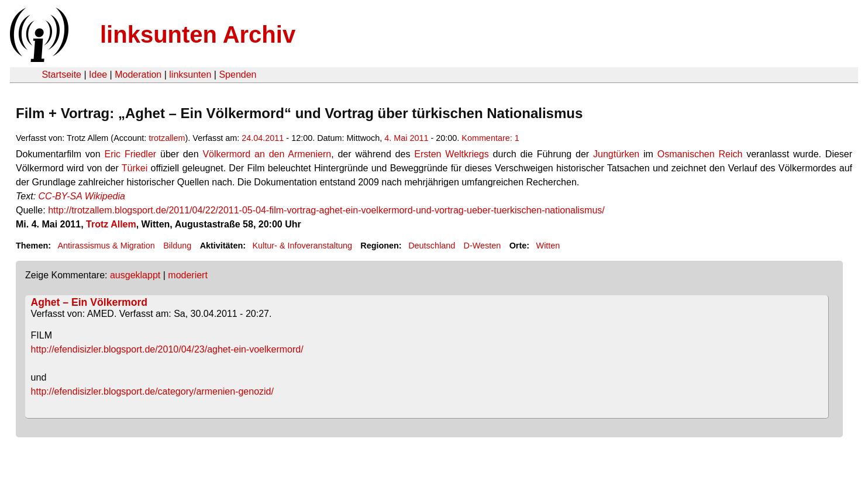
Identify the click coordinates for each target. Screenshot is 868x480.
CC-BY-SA (61, 196)
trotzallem (167, 138)
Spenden (237, 75)
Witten (548, 246)
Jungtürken (616, 154)
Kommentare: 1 (490, 138)
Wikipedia (105, 196)
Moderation (138, 75)
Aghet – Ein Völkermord (89, 302)
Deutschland (432, 246)
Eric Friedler (131, 154)
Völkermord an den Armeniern (267, 154)
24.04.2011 (263, 138)
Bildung (177, 246)
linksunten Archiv (198, 34)
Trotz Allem (111, 224)
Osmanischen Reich (700, 154)
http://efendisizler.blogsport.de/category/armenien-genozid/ (152, 391)
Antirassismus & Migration (106, 246)
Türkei (135, 168)
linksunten (190, 75)
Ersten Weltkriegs (451, 154)
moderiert (188, 275)
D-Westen (483, 246)
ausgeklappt (135, 275)
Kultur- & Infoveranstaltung (302, 246)
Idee (98, 75)
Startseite (61, 75)
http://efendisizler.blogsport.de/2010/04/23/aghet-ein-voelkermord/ (167, 349)
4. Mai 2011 (406, 138)
